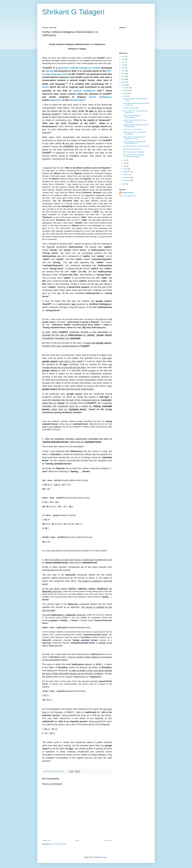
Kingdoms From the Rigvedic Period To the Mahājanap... (136, 126)
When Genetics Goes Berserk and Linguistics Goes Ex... (134, 138)
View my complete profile (127, 196)
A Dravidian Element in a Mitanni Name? (136, 146)
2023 (123, 79)
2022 (123, 77)
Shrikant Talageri (128, 193)
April (125, 96)
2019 (123, 68)
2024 (123, 82)
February (126, 90)
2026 (123, 184)
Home (77, 841)
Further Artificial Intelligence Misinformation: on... (132, 116)
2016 (123, 59)
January (126, 88)
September (127, 172)
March (126, 93)
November (127, 177)
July (125, 166)
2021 (123, 74)
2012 (123, 56)
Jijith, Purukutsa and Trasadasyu (134, 152)
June (125, 163)
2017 (123, 62)
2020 (123, 71)
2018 (123, 65)
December (127, 180)
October (126, 175)
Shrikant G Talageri (73, 12)
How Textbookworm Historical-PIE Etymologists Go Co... (134, 142)
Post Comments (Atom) (59, 844)
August (126, 169)
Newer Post (47, 841)
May (125, 160)
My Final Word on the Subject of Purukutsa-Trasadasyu (133, 156)
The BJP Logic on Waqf (131, 108)
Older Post (108, 841)
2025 (123, 85)
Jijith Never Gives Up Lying (132, 149)
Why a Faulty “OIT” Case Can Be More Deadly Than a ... (136, 112)
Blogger (105, 857)
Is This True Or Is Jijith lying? (132, 129)
